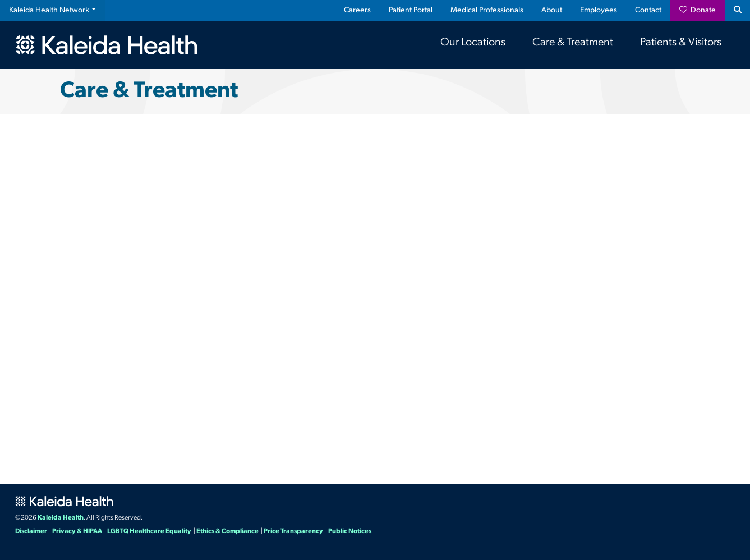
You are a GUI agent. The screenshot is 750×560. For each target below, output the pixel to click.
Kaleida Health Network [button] (49, 10)
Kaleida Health (61, 518)
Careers (357, 10)
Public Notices (350, 531)
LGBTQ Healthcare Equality (149, 531)
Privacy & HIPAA (77, 531)
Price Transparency (293, 531)
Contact (648, 10)
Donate (698, 10)
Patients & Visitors (681, 43)
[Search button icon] (737, 10)
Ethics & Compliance (227, 531)
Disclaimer (31, 531)
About (552, 10)
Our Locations (473, 43)
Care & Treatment (573, 43)
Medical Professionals (487, 10)
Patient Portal (411, 10)
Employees (599, 10)
